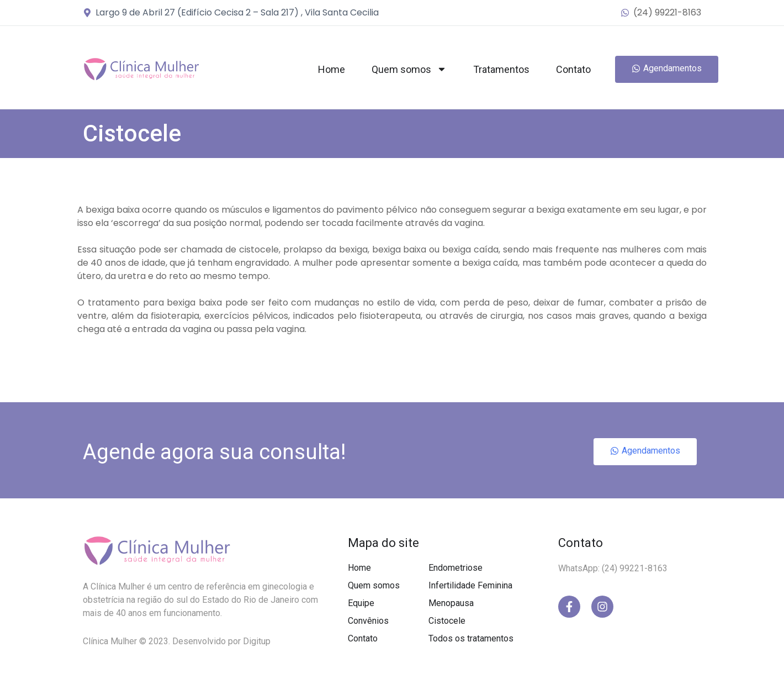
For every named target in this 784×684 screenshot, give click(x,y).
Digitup (257, 641)
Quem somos (409, 69)
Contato (573, 69)
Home (332, 69)
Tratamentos (501, 69)
